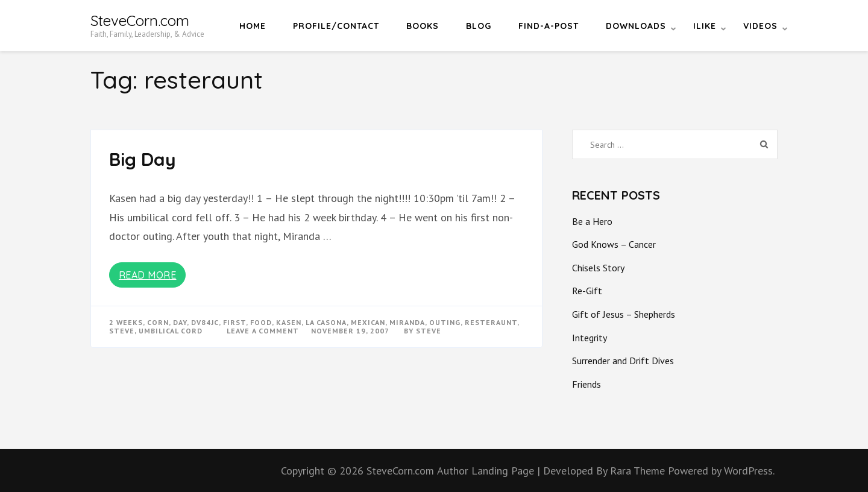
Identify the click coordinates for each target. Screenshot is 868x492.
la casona (326, 322)
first (234, 322)
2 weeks (126, 322)
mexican (368, 322)
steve (122, 331)
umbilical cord (171, 331)
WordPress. (749, 471)
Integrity (590, 338)
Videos (760, 26)
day (180, 322)
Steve (429, 331)
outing (445, 322)
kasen (289, 322)
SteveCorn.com (140, 20)
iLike (705, 26)
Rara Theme (639, 471)
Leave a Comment (263, 331)
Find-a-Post (549, 26)
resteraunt (491, 322)
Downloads (636, 26)
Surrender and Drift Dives (623, 361)
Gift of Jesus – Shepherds (624, 314)
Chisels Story (598, 268)
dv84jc (205, 322)
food (261, 322)
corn (158, 322)
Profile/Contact (336, 26)
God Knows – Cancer (614, 244)
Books (423, 26)
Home (253, 26)
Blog (479, 26)
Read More (148, 275)
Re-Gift (587, 291)
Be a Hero (592, 221)
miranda (407, 322)
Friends (587, 384)
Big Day (143, 159)
